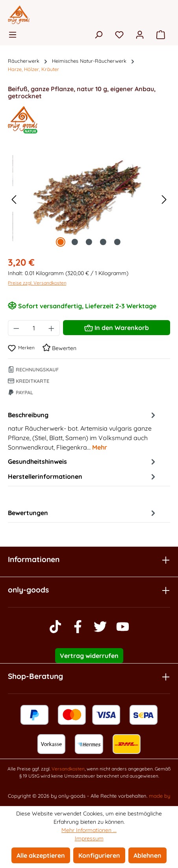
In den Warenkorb (117, 326)
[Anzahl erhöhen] (52, 328)
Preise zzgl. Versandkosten (37, 283)
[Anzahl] (34, 328)
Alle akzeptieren (41, 855)
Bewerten (59, 348)
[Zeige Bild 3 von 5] (89, 242)
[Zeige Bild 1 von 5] (61, 242)
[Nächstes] (164, 199)
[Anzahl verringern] (16, 328)
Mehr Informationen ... (89, 830)
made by (159, 796)
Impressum (89, 838)
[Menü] (15, 34)
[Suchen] (98, 34)
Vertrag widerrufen (89, 656)
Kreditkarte (29, 381)
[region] (89, 199)
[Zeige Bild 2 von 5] (75, 242)
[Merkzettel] (119, 34)
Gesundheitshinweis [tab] (83, 461)
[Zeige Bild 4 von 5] (103, 242)
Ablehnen (147, 855)
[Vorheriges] (14, 199)
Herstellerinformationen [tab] (83, 476)
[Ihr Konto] (140, 34)
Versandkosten (68, 769)
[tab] (83, 431)
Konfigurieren (99, 855)
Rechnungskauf (33, 369)
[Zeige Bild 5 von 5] (117, 242)
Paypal (20, 392)
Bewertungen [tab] (83, 513)
